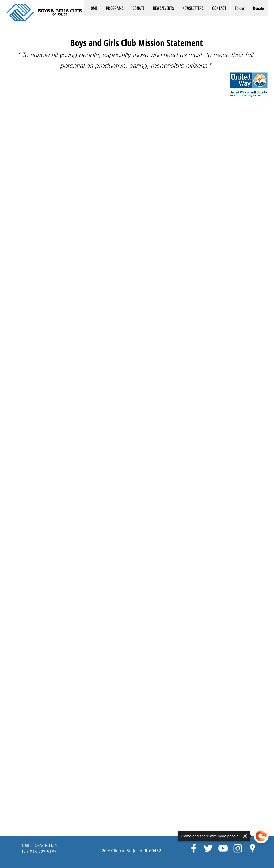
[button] (115, 8)
